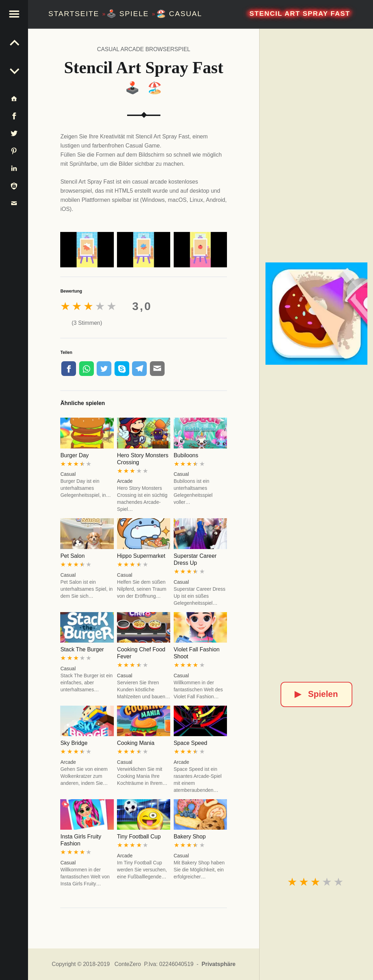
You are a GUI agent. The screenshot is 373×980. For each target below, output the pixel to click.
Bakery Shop (190, 837)
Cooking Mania (136, 743)
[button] (14, 14)
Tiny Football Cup (139, 837)
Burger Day (74, 455)
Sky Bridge (74, 743)
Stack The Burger (82, 649)
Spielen (316, 694)
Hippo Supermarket (141, 556)
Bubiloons (186, 455)
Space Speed (191, 743)
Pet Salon (72, 556)
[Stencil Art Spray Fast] (316, 313)
